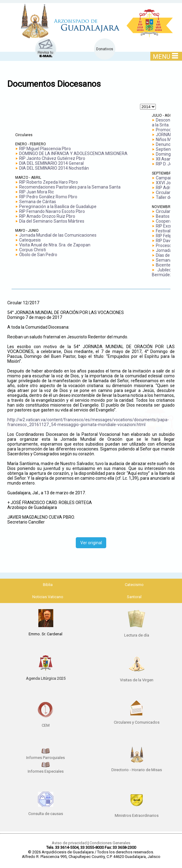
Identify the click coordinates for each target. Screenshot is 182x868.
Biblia (48, 585)
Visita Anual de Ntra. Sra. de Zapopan (55, 245)
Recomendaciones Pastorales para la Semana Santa (70, 187)
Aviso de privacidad (69, 843)
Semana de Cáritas (38, 202)
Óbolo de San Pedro (38, 255)
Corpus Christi (33, 250)
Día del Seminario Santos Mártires (52, 221)
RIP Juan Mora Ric (37, 192)
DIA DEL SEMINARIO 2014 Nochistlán (54, 168)
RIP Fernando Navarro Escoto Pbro (52, 211)
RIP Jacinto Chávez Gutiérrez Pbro (52, 158)
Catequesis (30, 240)
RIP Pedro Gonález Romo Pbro (48, 197)
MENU (165, 56)
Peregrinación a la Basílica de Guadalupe (58, 206)
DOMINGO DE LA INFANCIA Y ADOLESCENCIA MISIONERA (73, 153)
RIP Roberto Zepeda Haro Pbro (49, 182)
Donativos (105, 49)
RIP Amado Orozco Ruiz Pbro (47, 216)
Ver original (91, 543)
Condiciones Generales (110, 843)
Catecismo (134, 585)
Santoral (134, 597)
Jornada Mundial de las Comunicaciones (58, 235)
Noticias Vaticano (48, 597)
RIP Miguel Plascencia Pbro (45, 149)
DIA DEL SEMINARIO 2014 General (51, 163)
